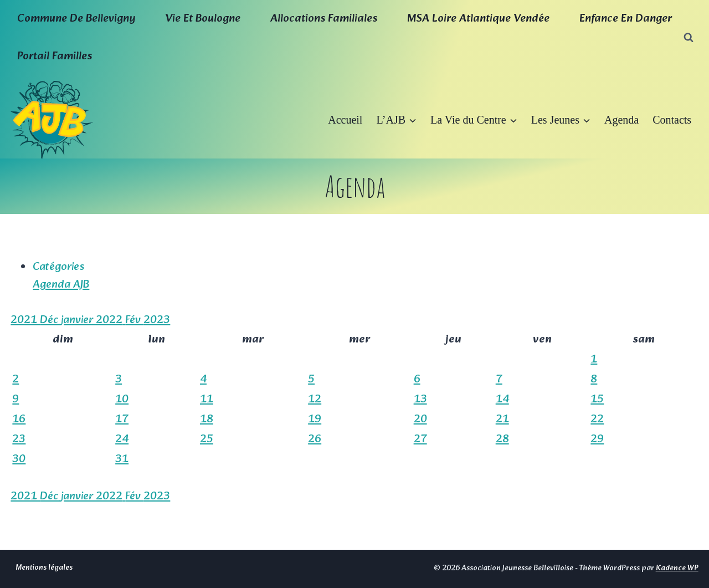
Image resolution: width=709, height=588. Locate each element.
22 (597, 420)
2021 (25, 320)
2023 (157, 320)
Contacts (672, 120)
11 (207, 400)
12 (315, 400)
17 (122, 420)
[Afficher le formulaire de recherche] (689, 38)
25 (207, 439)
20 (420, 420)
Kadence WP (677, 568)
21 (502, 420)
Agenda (621, 120)
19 (315, 420)
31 (122, 459)
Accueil (345, 120)
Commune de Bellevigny (76, 19)
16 (19, 420)
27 (420, 439)
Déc (50, 320)
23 (19, 439)
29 (597, 439)
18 (207, 420)
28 (502, 439)
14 (502, 400)
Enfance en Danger (626, 19)
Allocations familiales (324, 19)
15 (597, 400)
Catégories (58, 267)
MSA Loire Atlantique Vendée (478, 19)
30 (19, 459)
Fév (134, 320)
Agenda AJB (61, 285)
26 (315, 439)
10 (122, 400)
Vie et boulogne (203, 19)
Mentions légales (44, 568)
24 (122, 439)
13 (420, 400)
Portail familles (55, 57)
